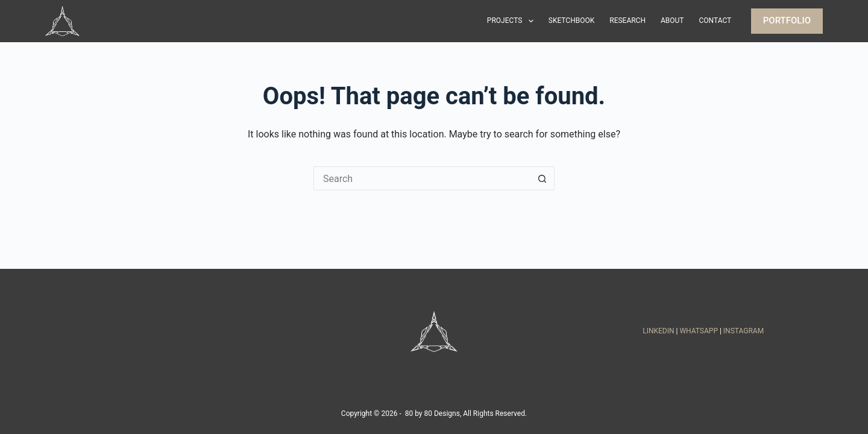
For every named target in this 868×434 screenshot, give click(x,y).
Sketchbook (571, 20)
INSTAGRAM (744, 331)
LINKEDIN (658, 331)
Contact (715, 20)
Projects (513, 21)
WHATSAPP (699, 331)
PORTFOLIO (787, 20)
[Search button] (542, 178)
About (672, 20)
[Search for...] (422, 178)
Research (627, 20)
